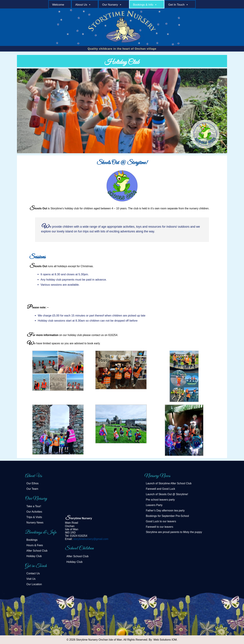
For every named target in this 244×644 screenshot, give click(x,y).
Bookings (32, 540)
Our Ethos (33, 483)
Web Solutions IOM (165, 640)
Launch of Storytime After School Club (169, 483)
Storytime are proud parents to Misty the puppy (174, 532)
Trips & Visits (34, 517)
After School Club (37, 551)
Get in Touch (176, 5)
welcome (58, 5)
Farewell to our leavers (160, 527)
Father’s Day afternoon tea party (165, 511)
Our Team (32, 489)
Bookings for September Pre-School (167, 516)
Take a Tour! (34, 506)
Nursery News (35, 523)
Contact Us (33, 573)
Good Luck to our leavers (161, 521)
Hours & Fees (35, 545)
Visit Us (31, 579)
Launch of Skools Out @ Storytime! (167, 494)
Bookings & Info (143, 5)
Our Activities (34, 512)
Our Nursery (110, 5)
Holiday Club (34, 556)
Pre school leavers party (160, 500)
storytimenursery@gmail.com (91, 539)
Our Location (34, 584)
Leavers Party (154, 505)
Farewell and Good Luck (161, 489)
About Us (81, 5)
